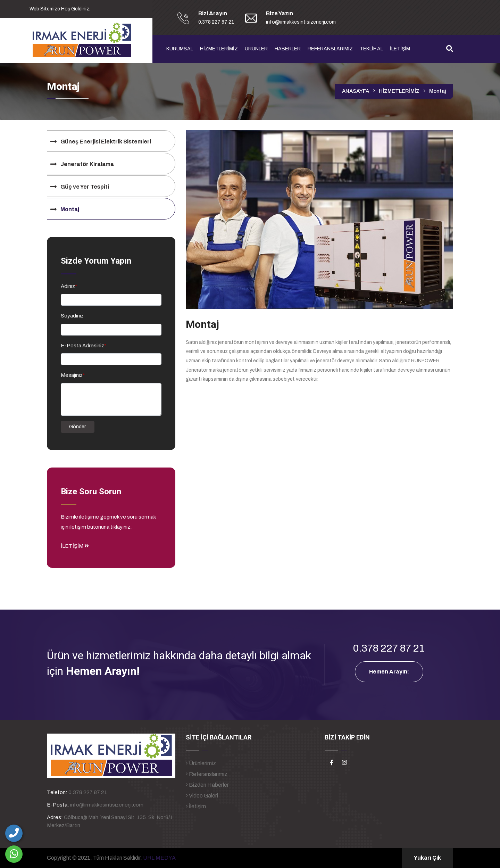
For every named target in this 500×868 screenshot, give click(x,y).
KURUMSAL (180, 49)
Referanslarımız (207, 774)
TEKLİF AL (371, 49)
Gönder (77, 427)
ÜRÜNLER (256, 49)
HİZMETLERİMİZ (219, 49)
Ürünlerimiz (201, 763)
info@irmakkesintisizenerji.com (107, 805)
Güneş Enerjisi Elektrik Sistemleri (106, 142)
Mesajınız (73, 375)
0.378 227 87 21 (88, 792)
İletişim (196, 806)
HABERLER (288, 49)
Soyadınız (72, 316)
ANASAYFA (356, 91)
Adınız (69, 286)
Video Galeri (202, 796)
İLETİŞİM (400, 49)
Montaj (438, 91)
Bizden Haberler (207, 785)
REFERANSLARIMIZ (330, 49)
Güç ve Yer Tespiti (85, 187)
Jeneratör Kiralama (87, 164)
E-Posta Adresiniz (84, 346)
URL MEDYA (159, 858)
